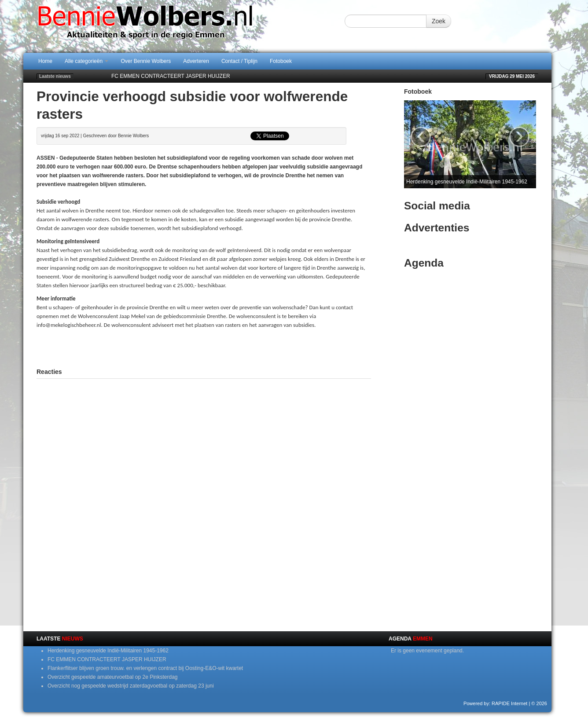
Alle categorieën (86, 61)
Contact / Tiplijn (239, 61)
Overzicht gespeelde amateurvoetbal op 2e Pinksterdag (113, 677)
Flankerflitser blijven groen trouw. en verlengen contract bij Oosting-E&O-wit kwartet (145, 668)
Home (45, 61)
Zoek (439, 21)
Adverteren (196, 61)
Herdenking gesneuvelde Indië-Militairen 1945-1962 (108, 651)
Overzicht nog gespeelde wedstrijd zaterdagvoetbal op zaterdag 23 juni (131, 686)
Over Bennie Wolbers (146, 61)
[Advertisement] (204, 347)
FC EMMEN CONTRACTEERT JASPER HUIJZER (171, 76)
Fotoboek (281, 61)
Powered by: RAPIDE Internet (496, 703)
